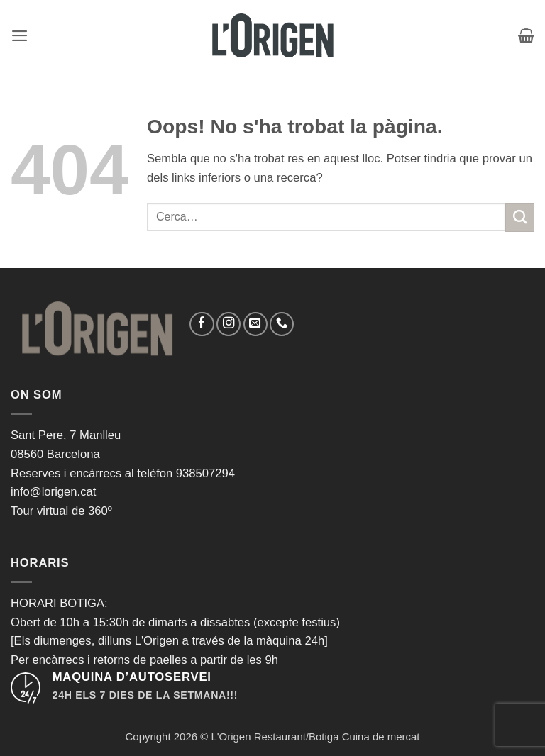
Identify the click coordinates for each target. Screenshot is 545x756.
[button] (20, 35)
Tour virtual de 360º (61, 511)
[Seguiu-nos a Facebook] (202, 324)
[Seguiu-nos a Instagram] (229, 324)
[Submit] (520, 217)
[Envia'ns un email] (255, 324)
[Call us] (282, 324)
